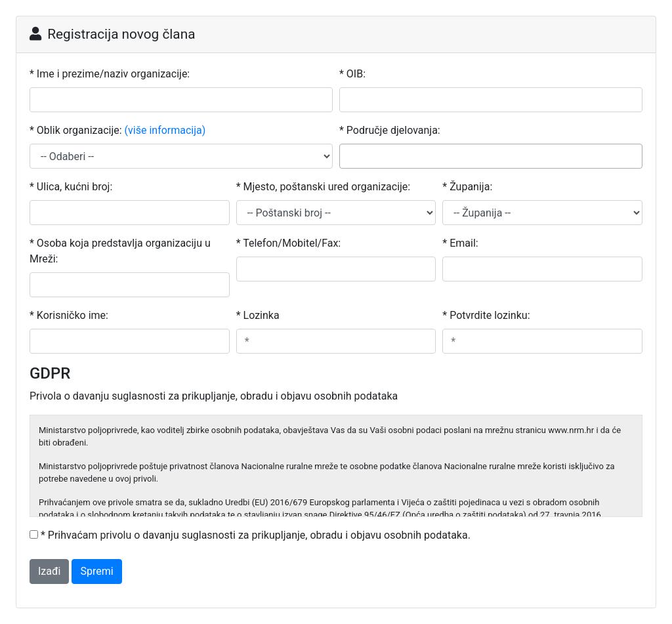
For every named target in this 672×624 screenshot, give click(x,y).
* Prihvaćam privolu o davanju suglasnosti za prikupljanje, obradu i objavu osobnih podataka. (256, 535)
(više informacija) (165, 130)
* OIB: (352, 74)
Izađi (49, 571)
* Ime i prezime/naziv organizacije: (110, 74)
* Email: (460, 243)
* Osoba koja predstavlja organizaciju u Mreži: (120, 251)
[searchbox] (347, 156)
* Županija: (467, 187)
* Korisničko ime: (69, 315)
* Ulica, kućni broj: (71, 187)
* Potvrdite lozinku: (486, 315)
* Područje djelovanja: (390, 130)
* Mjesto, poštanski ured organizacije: (324, 187)
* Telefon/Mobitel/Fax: (289, 243)
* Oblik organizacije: (117, 131)
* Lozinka (258, 315)
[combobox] (491, 156)
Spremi (96, 571)
